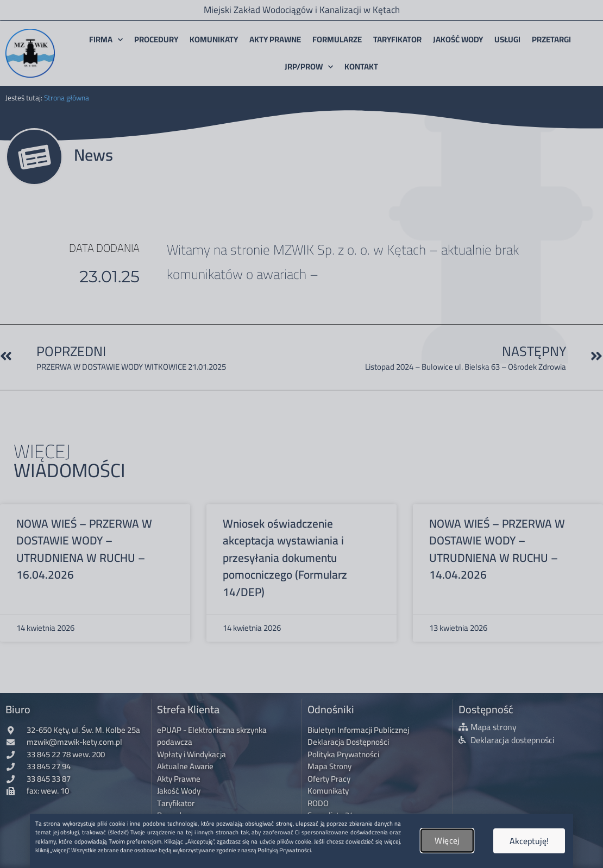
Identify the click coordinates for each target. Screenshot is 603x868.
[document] (301, 434)
